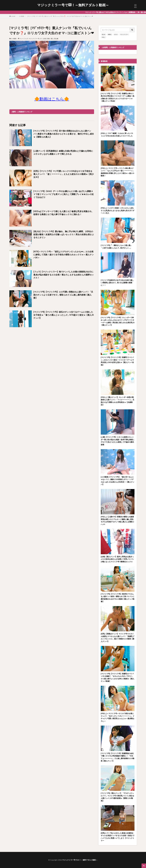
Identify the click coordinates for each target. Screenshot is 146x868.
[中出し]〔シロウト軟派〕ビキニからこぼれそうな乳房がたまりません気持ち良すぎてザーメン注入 (118, 210)
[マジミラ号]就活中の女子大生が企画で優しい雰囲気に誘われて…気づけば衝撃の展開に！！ (117, 283)
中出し (104, 37)
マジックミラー (124, 34)
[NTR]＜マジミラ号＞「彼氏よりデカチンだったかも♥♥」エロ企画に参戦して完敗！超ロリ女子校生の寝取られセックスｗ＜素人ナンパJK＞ (64, 255)
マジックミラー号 (34, 39)
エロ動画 (21, 16)
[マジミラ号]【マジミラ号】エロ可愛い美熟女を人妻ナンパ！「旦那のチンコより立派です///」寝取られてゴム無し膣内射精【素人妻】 (63, 295)
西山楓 (56, 39)
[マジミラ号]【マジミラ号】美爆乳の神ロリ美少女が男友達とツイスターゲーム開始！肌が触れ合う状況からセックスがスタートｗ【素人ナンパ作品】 (118, 97)
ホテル (116, 34)
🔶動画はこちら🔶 (52, 99)
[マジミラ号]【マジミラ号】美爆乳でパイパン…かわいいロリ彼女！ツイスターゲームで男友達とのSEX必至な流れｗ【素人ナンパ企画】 (117, 361)
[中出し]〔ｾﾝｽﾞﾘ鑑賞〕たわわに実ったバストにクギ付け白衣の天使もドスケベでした (117, 135)
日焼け (48, 39)
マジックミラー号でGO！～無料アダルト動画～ (73, 5)
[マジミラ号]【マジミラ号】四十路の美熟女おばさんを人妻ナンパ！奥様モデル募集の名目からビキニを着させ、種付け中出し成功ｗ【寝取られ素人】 (64, 134)
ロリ (41, 39)
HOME (13, 16)
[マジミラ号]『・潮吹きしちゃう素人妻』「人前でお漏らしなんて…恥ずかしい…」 (116, 247)
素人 (52, 39)
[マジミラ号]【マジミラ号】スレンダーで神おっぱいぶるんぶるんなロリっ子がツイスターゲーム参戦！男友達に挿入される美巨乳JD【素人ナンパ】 (118, 321)
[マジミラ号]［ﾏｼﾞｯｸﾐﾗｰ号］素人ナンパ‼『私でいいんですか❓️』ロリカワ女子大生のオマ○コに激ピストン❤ (60, 16)
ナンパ (21, 39)
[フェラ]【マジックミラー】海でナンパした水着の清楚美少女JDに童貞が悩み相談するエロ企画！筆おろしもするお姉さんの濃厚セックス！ (64, 275)
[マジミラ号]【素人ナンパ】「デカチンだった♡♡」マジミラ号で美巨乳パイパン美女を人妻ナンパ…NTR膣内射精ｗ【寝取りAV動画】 (118, 797)
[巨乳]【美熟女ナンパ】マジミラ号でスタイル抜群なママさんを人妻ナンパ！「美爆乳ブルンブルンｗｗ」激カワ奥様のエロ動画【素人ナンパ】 (118, 638)
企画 (44, 39)
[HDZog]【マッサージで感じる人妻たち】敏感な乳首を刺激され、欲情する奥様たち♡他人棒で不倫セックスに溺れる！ (64, 213)
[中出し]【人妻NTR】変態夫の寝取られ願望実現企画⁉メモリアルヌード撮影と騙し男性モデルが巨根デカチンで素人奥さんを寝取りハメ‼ (118, 520)
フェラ (26, 39)
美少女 (104, 34)
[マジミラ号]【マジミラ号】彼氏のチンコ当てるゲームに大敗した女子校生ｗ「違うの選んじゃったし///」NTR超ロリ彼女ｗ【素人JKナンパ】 (64, 315)
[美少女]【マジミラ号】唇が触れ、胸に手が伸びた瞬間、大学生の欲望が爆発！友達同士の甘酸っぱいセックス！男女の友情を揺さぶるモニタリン (64, 234)
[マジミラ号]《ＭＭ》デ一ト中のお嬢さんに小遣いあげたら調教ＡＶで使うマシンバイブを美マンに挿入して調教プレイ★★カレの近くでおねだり (64, 194)
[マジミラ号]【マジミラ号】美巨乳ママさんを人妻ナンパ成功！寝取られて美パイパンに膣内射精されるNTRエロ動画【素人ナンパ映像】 (118, 598)
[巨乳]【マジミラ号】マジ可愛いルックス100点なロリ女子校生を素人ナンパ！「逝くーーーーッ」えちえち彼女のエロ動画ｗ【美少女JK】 (64, 174)
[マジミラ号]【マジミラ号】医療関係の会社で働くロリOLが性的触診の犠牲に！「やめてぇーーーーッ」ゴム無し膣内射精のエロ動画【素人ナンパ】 (118, 757)
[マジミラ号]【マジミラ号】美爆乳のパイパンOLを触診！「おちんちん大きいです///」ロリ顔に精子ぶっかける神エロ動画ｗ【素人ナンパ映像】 (118, 677)
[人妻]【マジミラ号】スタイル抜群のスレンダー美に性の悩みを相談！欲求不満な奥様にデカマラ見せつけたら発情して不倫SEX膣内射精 (118, 441)
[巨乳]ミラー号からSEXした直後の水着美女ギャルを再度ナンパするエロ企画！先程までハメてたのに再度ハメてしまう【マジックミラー (118, 837)
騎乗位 (110, 34)
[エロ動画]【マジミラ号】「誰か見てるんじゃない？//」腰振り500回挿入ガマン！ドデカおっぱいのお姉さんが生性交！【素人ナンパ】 (118, 481)
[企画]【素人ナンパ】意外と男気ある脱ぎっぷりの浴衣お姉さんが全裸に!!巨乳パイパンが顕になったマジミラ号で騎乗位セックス (117, 559)
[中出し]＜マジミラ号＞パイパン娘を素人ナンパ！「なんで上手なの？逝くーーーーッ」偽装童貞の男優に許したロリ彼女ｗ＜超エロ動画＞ (118, 172)
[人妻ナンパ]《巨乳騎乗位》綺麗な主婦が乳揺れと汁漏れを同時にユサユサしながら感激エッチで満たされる (63, 152)
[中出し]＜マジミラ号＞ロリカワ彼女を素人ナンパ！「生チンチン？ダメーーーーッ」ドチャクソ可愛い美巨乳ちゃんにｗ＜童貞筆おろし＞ (118, 717)
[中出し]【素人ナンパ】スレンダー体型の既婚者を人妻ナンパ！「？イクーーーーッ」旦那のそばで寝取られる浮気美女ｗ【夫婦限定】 (118, 401)
